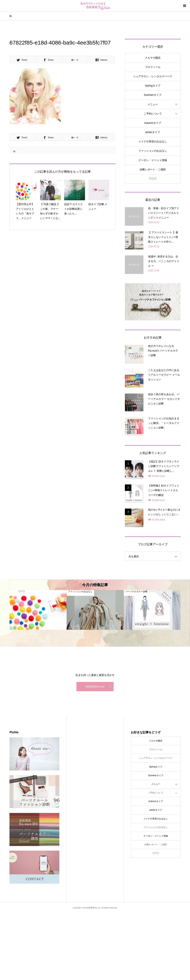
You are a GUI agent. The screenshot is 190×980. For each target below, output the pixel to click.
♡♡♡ (153, 179)
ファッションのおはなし (153, 151)
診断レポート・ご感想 (153, 169)
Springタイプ (153, 86)
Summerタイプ (153, 95)
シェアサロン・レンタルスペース (153, 76)
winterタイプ (153, 132)
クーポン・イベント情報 (153, 160)
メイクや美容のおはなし (153, 141)
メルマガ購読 (153, 58)
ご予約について (153, 114)
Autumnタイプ (153, 123)
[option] (38, 610)
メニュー (153, 104)
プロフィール (153, 67)
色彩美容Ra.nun (95, 687)
